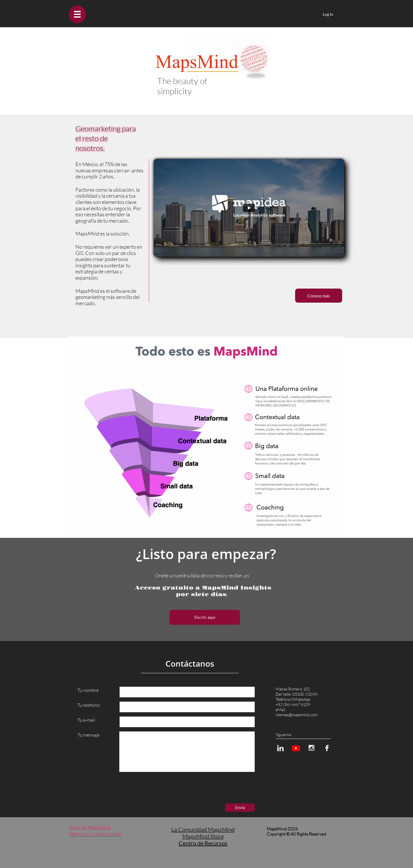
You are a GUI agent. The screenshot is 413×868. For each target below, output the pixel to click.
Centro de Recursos (203, 843)
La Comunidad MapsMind (203, 829)
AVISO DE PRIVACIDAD (90, 827)
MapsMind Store (203, 836)
